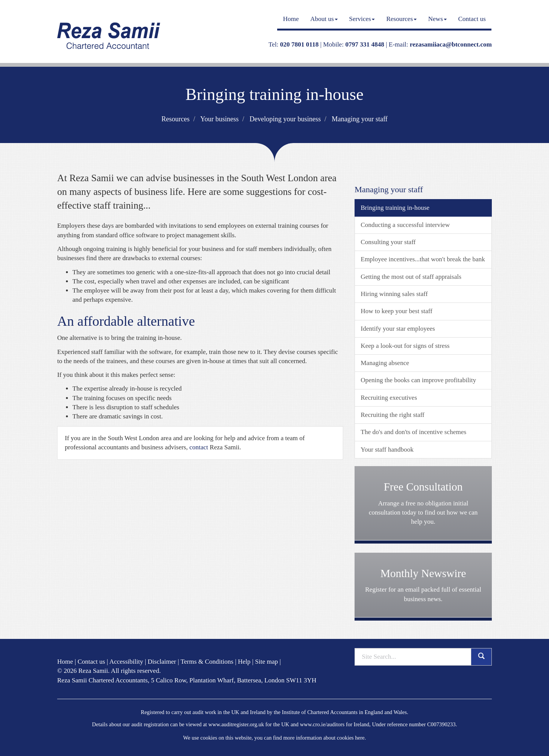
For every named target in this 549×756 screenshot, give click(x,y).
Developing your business (285, 119)
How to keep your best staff (396, 311)
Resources (401, 19)
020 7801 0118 (299, 44)
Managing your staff (360, 119)
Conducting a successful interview (405, 225)
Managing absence (385, 363)
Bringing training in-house (395, 208)
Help (244, 662)
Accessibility (126, 662)
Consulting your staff (388, 242)
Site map (266, 662)
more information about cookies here (324, 738)
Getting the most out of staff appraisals (411, 277)
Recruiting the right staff (392, 415)
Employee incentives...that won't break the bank (423, 259)
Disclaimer (162, 662)
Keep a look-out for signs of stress (405, 346)
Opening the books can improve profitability (418, 380)
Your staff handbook (387, 450)
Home (291, 19)
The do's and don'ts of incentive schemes (413, 432)
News (437, 19)
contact (199, 447)
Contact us (472, 19)
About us (324, 19)
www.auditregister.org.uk (236, 724)
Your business (219, 119)
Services (362, 19)
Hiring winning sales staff (394, 294)
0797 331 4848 (365, 44)
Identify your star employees (398, 329)
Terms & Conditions (207, 662)
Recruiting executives (389, 398)
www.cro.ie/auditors (322, 724)
